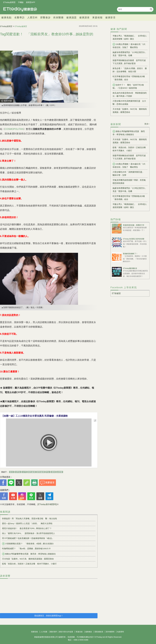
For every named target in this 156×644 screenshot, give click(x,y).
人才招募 (44, 632)
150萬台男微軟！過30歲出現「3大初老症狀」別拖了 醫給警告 (129, 46)
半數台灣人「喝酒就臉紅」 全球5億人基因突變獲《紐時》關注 (130, 37)
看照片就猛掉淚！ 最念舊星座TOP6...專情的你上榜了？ (27, 528)
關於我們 (53, 632)
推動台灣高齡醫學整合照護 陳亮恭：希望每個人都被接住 (29, 554)
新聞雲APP (31, 2)
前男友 (18, 472)
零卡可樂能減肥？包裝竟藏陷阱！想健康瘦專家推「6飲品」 (28, 538)
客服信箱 (79, 632)
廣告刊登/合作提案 (66, 632)
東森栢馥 (97, 18)
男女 (48, 472)
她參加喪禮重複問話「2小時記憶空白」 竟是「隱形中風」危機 (130, 54)
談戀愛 (60, 472)
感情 (53, 472)
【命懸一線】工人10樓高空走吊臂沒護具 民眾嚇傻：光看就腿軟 (35, 416)
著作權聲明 (110, 632)
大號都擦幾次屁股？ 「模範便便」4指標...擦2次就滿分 (28, 544)
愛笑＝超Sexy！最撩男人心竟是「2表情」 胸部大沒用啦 (27, 523)
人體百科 (32, 18)
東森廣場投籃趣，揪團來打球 (134, 225)
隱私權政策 (99, 632)
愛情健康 (41, 472)
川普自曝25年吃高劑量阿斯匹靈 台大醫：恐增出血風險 (129, 103)
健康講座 (84, 18)
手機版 (21, 2)
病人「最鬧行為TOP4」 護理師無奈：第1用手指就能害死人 (29, 533)
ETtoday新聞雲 (9, 2)
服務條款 (89, 632)
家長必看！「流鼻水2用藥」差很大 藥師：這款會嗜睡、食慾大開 (130, 70)
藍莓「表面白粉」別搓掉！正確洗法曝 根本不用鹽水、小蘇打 (29, 564)
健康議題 (71, 18)
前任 (12, 472)
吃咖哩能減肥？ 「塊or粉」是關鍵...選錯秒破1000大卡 (26, 549)
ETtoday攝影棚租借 (130, 268)
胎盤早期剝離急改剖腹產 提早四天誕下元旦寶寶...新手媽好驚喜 (129, 62)
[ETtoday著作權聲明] (47, 504)
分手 (24, 472)
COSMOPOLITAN (14, 129)
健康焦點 (6, 18)
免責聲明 (121, 632)
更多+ (147, 124)
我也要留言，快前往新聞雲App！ (49, 616)
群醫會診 (45, 18)
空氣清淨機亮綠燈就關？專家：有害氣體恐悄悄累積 (129, 182)
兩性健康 (32, 472)
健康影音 (110, 18)
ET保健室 (116, 293)
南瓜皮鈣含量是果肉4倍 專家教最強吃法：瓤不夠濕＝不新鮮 (130, 94)
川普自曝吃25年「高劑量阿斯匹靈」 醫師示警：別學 (129, 174)
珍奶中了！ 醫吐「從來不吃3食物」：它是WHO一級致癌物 (128, 86)
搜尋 (151, 9)
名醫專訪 (19, 18)
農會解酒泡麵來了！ (130, 254)
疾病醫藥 (58, 18)
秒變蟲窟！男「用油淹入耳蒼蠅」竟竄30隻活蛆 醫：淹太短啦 (30, 519)
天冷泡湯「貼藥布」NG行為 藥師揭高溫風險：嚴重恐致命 (28, 559)
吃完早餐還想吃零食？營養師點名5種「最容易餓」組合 (129, 78)
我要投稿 (34, 632)
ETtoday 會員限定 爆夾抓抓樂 (134, 239)
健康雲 (20, 9)
